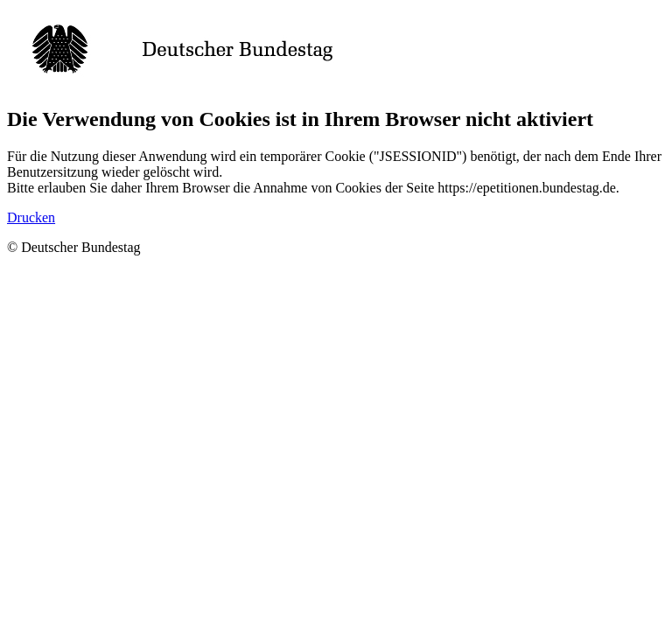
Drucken (31, 217)
